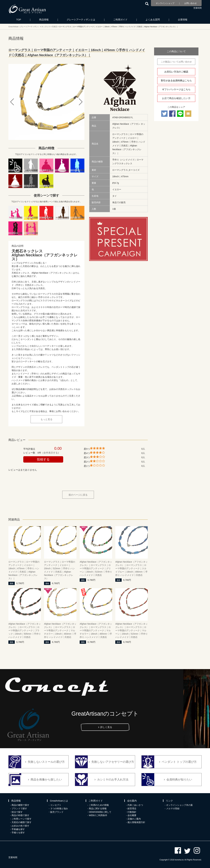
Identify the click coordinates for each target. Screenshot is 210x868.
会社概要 (132, 815)
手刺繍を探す (18, 829)
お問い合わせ (191, 3)
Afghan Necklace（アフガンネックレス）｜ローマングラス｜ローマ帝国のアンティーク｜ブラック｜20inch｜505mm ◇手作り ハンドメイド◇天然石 (25, 630)
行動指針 (132, 812)
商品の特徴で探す (20, 815)
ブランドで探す (19, 808)
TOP (19, 20)
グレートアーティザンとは (81, 20)
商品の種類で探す (20, 805)
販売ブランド (57, 812)
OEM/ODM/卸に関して (100, 812)
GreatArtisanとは (59, 801)
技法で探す (17, 812)
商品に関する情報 (98, 808)
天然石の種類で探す (22, 822)
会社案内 (132, 801)
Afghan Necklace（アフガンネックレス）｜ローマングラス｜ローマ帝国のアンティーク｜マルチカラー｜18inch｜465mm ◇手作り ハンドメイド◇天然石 (96, 630)
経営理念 (132, 808)
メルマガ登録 (173, 808)
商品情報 (44, 20)
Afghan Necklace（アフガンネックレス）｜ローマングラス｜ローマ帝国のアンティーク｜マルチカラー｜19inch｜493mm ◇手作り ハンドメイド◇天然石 (60, 630)
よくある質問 (153, 20)
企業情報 (183, 20)
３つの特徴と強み (59, 808)
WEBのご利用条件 (98, 815)
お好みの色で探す (20, 826)
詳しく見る (106, 727)
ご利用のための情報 (99, 805)
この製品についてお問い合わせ (176, 62)
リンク (169, 801)
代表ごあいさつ (135, 805)
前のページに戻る (78, 495)
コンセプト (56, 805)
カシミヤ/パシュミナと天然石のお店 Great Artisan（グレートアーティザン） (27, 9)
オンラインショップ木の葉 (179, 805)
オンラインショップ (165, 3)
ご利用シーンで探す (22, 819)
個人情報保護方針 (136, 822)
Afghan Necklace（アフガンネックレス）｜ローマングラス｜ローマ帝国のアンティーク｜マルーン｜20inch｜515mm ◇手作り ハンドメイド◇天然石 (131, 630)
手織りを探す (18, 833)
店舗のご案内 (134, 819)
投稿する (43, 459)
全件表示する (51, 453)
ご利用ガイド (120, 20)
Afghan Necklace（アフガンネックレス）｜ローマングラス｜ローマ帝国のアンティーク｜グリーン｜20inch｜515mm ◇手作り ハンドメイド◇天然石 (96, 568)
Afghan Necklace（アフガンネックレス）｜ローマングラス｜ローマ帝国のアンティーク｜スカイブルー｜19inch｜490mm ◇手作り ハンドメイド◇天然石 (131, 568)
